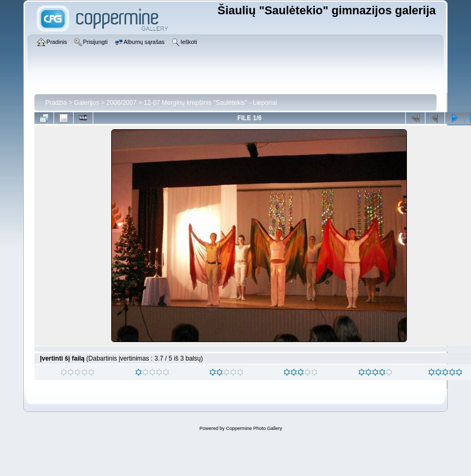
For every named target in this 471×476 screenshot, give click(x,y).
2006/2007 (122, 103)
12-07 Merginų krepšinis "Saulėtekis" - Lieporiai (210, 103)
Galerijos (87, 103)
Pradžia (56, 103)
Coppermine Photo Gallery (254, 428)
